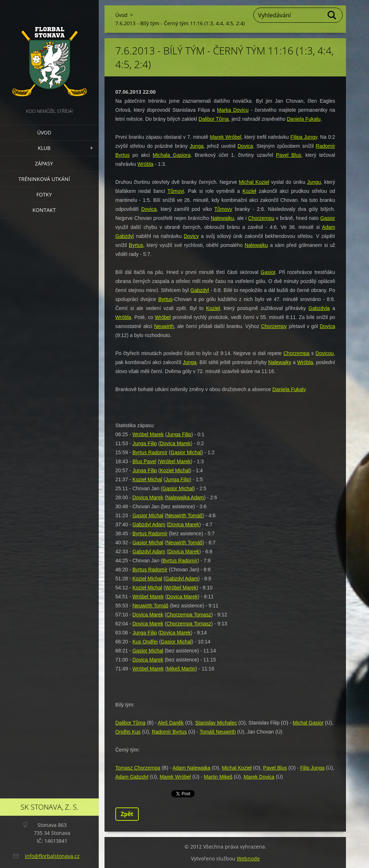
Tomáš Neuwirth (218, 732)
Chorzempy (274, 326)
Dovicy (191, 236)
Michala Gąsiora (172, 155)
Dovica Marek (175, 443)
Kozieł (249, 191)
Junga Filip (179, 434)
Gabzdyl (199, 290)
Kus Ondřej (145, 642)
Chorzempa (297, 353)
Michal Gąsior (308, 723)
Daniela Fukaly (289, 389)
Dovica (245, 146)
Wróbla (145, 164)
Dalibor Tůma (214, 119)
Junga (197, 146)
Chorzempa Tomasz (189, 615)
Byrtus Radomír (150, 452)
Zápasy (44, 163)
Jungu (314, 182)
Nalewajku (223, 218)
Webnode (248, 858)
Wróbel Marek (148, 434)
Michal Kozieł (254, 182)
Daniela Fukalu (304, 119)
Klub (44, 148)
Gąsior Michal (186, 452)
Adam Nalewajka (192, 768)
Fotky (44, 194)
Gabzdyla (319, 308)
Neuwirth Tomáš (184, 515)
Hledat (332, 15)
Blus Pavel (144, 461)
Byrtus (136, 245)
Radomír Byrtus (169, 732)
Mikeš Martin (181, 669)
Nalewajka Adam (185, 497)
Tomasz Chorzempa (138, 768)
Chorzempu (261, 218)
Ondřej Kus (128, 732)
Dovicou (325, 353)
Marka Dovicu (233, 110)
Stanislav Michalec (216, 723)
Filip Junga (312, 768)
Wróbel (163, 317)
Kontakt (44, 210)
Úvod (44, 132)
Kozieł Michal (175, 470)
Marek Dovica (259, 777)
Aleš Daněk (171, 723)
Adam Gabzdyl (132, 777)
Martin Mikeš (218, 777)
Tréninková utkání (44, 179)
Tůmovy (223, 209)
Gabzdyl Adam (149, 524)
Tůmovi (176, 191)
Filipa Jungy (304, 137)
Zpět (127, 814)
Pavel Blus (289, 155)
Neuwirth (164, 326)
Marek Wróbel (225, 137)
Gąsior (328, 218)
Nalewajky (280, 362)
